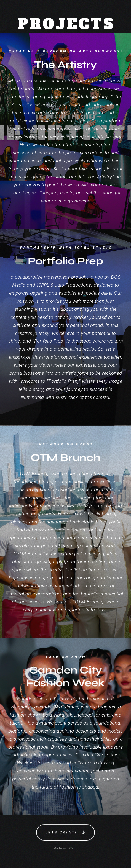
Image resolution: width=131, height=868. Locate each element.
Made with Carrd (65, 848)
